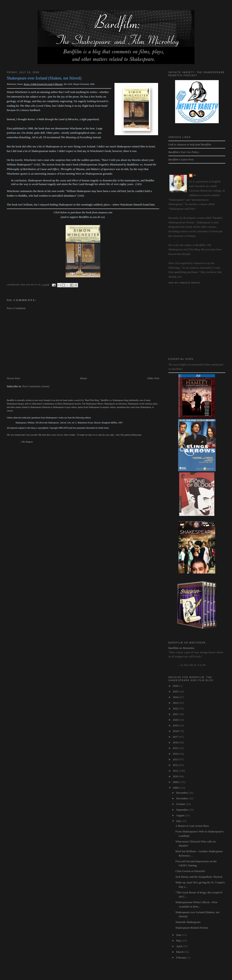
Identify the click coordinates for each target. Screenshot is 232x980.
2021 (176, 714)
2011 (176, 771)
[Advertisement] (83, 343)
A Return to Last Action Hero (192, 826)
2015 (176, 748)
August (181, 815)
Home (84, 378)
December (182, 793)
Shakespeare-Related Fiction (192, 928)
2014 (176, 754)
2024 (176, 697)
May (179, 940)
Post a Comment (16, 308)
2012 (176, 765)
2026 (176, 686)
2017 (176, 737)
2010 (176, 776)
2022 (176, 708)
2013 (176, 759)
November (183, 798)
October (181, 804)
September (183, 810)
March (180, 952)
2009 (176, 782)
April (180, 946)
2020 (176, 720)
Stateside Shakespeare (188, 922)
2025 (176, 691)
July (179, 821)
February (182, 957)
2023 (176, 703)
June (179, 935)
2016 (176, 742)
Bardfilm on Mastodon (181, 648)
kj (195, 175)
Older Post (153, 378)
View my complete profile (184, 283)
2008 (176, 788)
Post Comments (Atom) (36, 386)
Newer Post (13, 378)
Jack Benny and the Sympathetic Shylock (199, 877)
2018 (176, 731)
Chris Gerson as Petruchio (190, 871)
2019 (176, 725)
